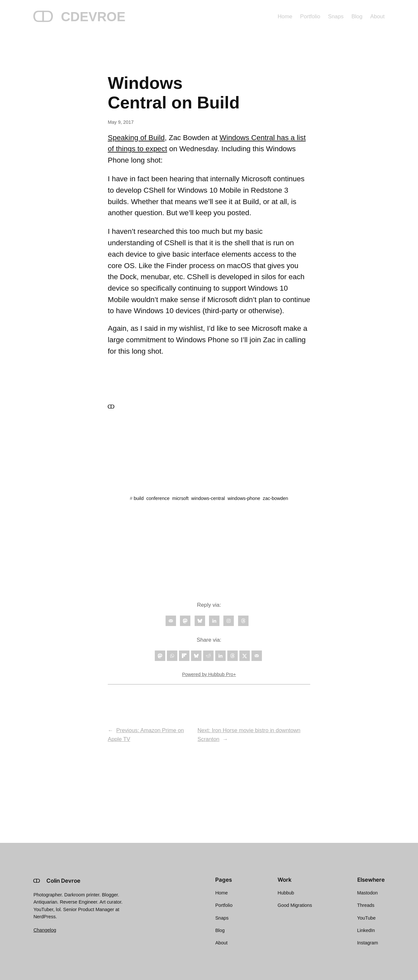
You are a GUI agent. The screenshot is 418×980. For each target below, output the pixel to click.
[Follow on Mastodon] (185, 621)
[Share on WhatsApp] (172, 656)
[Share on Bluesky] (196, 656)
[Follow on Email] (171, 621)
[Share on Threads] (233, 656)
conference (158, 498)
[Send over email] (257, 656)
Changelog (45, 930)
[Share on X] (245, 656)
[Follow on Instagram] (229, 621)
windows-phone (244, 498)
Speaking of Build (136, 138)
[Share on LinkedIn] (220, 656)
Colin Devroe (63, 881)
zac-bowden (276, 498)
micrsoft (180, 498)
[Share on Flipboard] (184, 656)
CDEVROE (93, 17)
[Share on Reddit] (208, 656)
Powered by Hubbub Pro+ (209, 674)
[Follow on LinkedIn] (214, 621)
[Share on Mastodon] (160, 656)
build (139, 498)
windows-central (208, 498)
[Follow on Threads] (243, 621)
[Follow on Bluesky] (200, 621)
